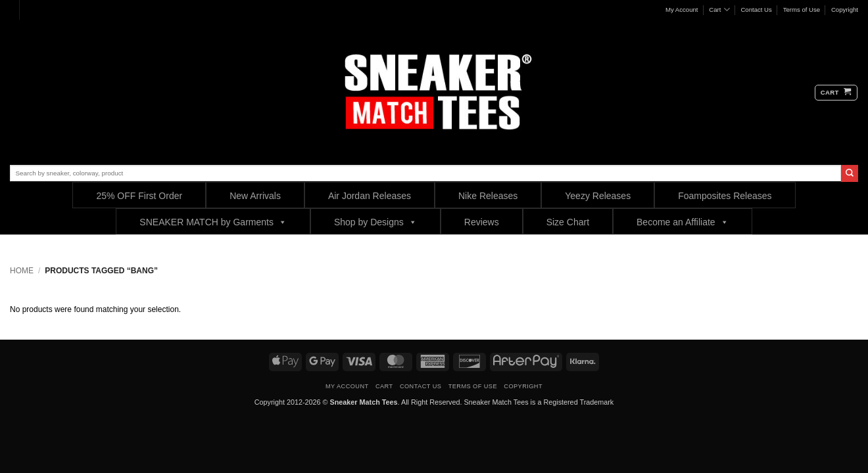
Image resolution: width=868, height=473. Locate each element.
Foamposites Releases (725, 196)
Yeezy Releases (598, 196)
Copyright (845, 10)
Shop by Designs (375, 222)
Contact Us (756, 10)
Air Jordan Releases (370, 196)
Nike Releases (488, 196)
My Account (682, 10)
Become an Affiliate (683, 222)
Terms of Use (802, 10)
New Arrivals (255, 196)
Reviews (482, 222)
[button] (836, 93)
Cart (719, 10)
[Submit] (850, 173)
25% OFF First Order (139, 196)
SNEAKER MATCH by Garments (213, 222)
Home (22, 271)
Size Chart (568, 222)
